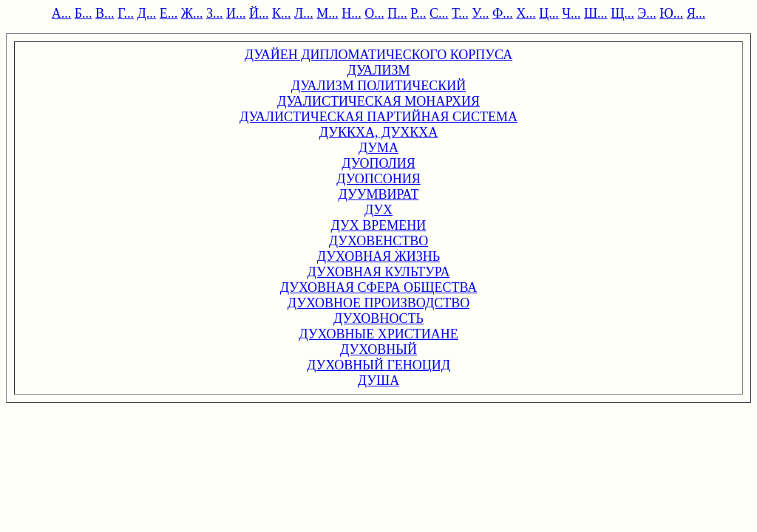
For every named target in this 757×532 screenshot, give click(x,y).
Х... (526, 13)
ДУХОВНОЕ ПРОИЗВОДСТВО (378, 303)
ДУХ (378, 210)
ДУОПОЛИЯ (378, 163)
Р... (418, 13)
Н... (352, 13)
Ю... (671, 13)
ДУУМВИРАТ (378, 194)
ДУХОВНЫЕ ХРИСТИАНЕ (378, 334)
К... (282, 13)
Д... (147, 13)
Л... (304, 13)
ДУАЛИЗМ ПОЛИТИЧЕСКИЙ (379, 86)
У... (480, 13)
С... (439, 13)
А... (62, 13)
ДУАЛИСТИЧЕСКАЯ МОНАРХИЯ (378, 101)
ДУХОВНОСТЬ (378, 318)
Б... (84, 13)
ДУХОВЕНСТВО (378, 241)
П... (397, 13)
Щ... (622, 13)
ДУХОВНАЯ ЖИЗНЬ (378, 256)
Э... (646, 13)
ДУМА (378, 148)
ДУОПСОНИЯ (378, 179)
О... (374, 13)
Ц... (549, 13)
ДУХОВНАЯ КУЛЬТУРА (379, 272)
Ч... (571, 13)
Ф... (503, 13)
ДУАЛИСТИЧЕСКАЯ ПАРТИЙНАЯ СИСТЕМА (378, 117)
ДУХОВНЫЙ (378, 349)
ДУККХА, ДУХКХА (379, 132)
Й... (259, 13)
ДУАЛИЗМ (378, 70)
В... (105, 13)
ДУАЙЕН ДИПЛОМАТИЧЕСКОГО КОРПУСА (378, 55)
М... (327, 13)
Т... (460, 13)
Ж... (192, 13)
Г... (126, 13)
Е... (169, 13)
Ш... (596, 13)
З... (215, 13)
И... (236, 13)
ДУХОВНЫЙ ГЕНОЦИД (378, 365)
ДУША (378, 381)
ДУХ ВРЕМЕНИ (379, 225)
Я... (696, 13)
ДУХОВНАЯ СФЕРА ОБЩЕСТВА (379, 287)
